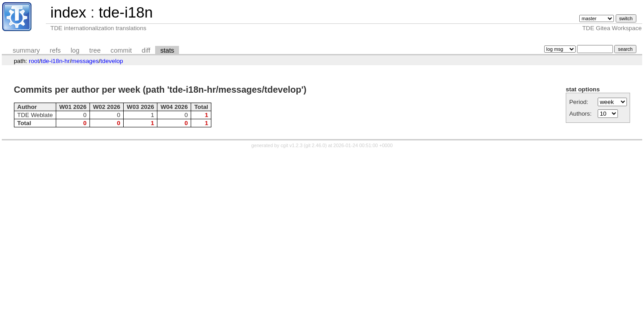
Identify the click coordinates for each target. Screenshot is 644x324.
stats (167, 50)
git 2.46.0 (315, 145)
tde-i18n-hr (55, 61)
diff (146, 50)
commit (121, 50)
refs (55, 50)
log (75, 50)
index (68, 12)
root (34, 61)
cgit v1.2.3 (292, 145)
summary (26, 50)
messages (85, 61)
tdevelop (112, 61)
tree (95, 50)
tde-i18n (125, 12)
